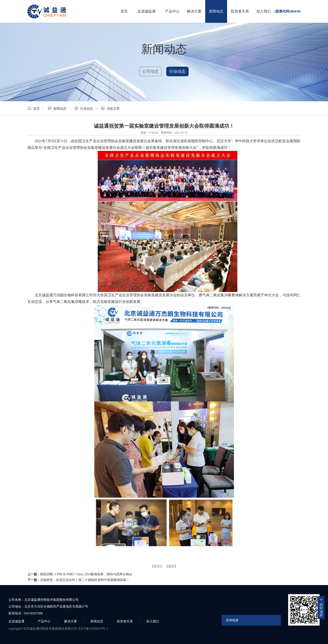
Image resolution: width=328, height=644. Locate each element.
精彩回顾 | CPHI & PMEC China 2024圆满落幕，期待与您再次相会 (86, 574)
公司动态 (151, 71)
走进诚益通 (146, 11)
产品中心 (172, 11)
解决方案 (194, 11)
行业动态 (177, 71)
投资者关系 (240, 11)
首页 (124, 11)
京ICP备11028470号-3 (93, 629)
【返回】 (171, 566)
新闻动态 (216, 11)
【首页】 (157, 566)
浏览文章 (113, 109)
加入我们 (264, 11)
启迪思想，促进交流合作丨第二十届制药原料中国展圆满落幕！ (85, 580)
